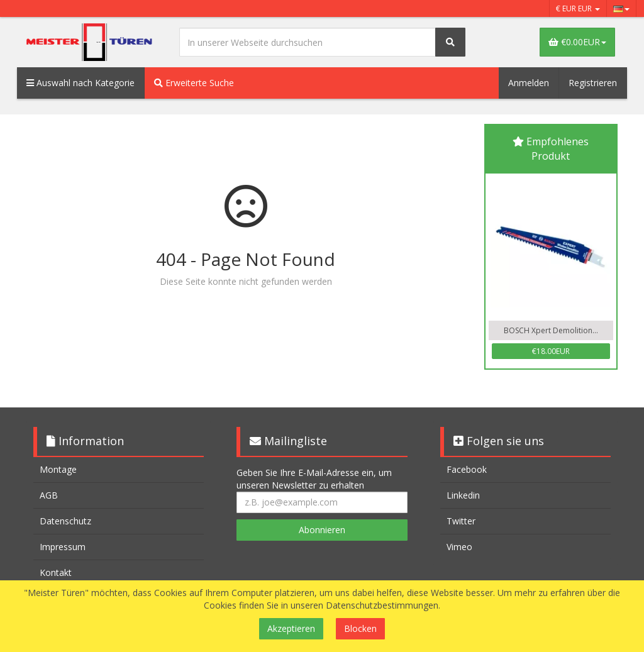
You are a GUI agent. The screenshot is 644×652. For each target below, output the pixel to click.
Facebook (467, 469)
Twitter (461, 521)
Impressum (63, 547)
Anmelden (529, 83)
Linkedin (463, 495)
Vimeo (459, 547)
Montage (58, 469)
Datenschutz (65, 521)
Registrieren (593, 83)
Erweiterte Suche (194, 83)
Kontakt (56, 572)
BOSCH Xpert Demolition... (551, 330)
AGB (49, 495)
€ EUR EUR (578, 8)
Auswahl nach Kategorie (80, 83)
